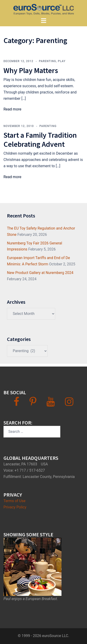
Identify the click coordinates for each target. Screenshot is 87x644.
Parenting (48, 61)
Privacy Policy (15, 507)
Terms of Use (14, 501)
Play (62, 61)
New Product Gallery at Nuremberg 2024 (40, 273)
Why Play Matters (31, 70)
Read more (12, 109)
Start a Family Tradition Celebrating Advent (40, 140)
